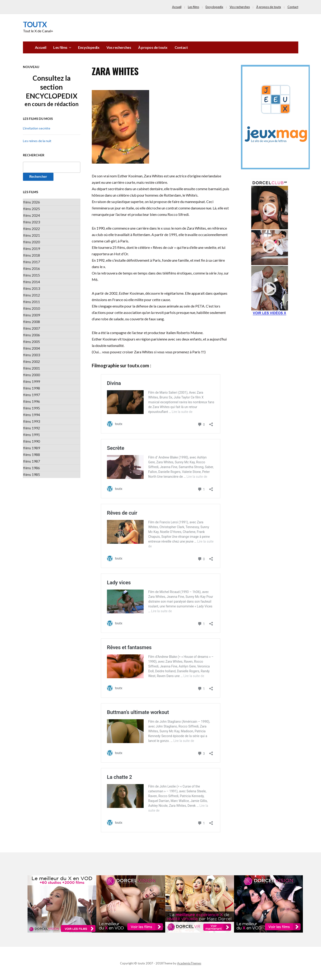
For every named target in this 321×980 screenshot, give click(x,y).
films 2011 (32, 302)
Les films (194, 7)
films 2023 (32, 222)
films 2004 (32, 348)
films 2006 (32, 335)
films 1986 (32, 468)
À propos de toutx (269, 7)
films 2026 (32, 202)
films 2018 (32, 255)
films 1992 (32, 428)
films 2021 (32, 235)
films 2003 (32, 355)
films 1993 (32, 421)
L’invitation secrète (37, 128)
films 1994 (32, 415)
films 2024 (32, 215)
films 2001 (32, 368)
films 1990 (32, 441)
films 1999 (32, 381)
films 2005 (32, 342)
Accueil (177, 7)
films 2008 (32, 322)
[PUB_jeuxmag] (275, 117)
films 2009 (32, 315)
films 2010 (32, 308)
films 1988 (32, 454)
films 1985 (32, 474)
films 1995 (32, 408)
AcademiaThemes (189, 963)
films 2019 (32, 248)
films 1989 (32, 448)
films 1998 (32, 388)
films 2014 (32, 282)
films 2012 (32, 295)
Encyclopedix (214, 7)
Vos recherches (240, 7)
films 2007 (32, 328)
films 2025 (32, 209)
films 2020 (32, 242)
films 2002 (32, 361)
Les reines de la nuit (37, 141)
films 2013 (32, 288)
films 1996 (32, 401)
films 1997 (32, 395)
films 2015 (32, 275)
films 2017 (32, 262)
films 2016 (32, 268)
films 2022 (32, 229)
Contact (293, 7)
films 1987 (32, 461)
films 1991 (32, 435)
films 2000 (32, 375)
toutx (35, 24)
